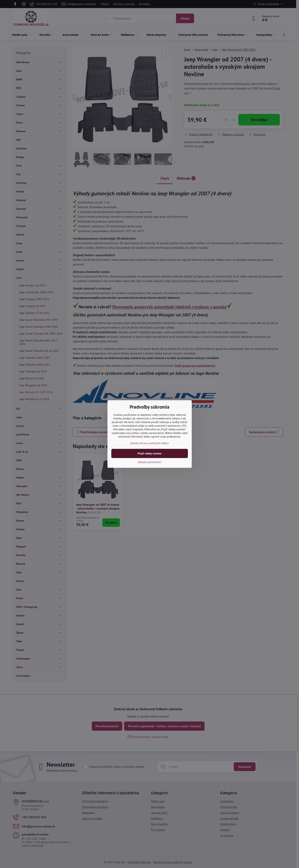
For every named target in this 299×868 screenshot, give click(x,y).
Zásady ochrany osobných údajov (149, 443)
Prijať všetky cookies (149, 453)
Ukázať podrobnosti (149, 462)
